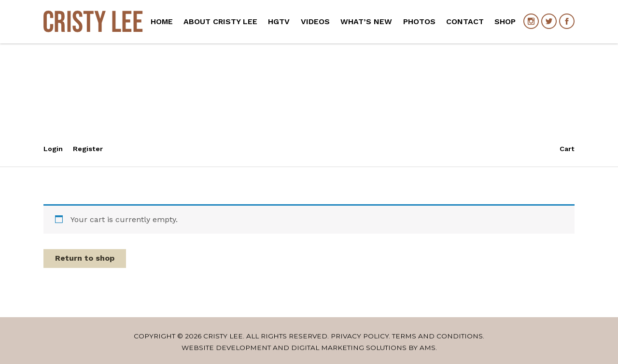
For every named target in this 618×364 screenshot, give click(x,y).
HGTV (279, 21)
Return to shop (85, 258)
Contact (465, 21)
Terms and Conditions (437, 336)
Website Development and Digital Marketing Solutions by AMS (309, 348)
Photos (419, 21)
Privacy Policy (360, 336)
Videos (315, 21)
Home (162, 21)
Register (88, 149)
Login (53, 149)
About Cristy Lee (220, 21)
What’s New (366, 21)
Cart (567, 149)
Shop (505, 21)
